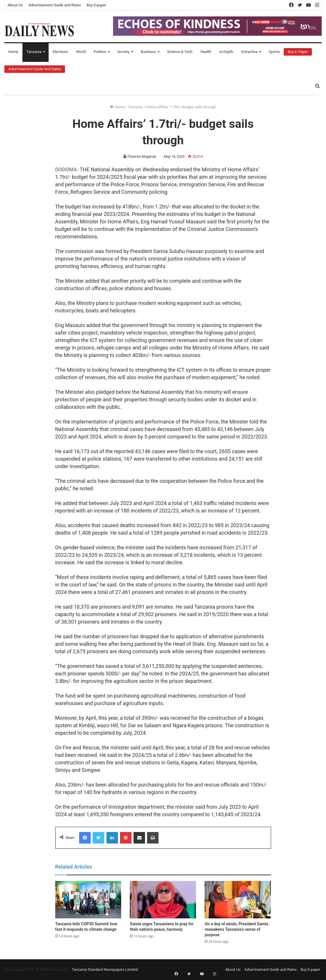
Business (148, 52)
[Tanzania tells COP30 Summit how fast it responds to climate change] (88, 900)
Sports (274, 52)
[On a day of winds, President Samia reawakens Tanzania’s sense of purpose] (238, 900)
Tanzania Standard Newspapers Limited (105, 969)
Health (206, 52)
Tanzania (34, 52)
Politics (100, 52)
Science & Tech (180, 52)
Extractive (250, 52)
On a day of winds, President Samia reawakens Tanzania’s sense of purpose (236, 929)
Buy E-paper (97, 5)
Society (123, 52)
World (81, 52)
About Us (15, 5)
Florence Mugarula (142, 157)
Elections (60, 52)
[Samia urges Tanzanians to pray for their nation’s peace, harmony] (163, 900)
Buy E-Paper (298, 52)
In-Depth (226, 52)
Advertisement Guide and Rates (55, 5)
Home (13, 52)
